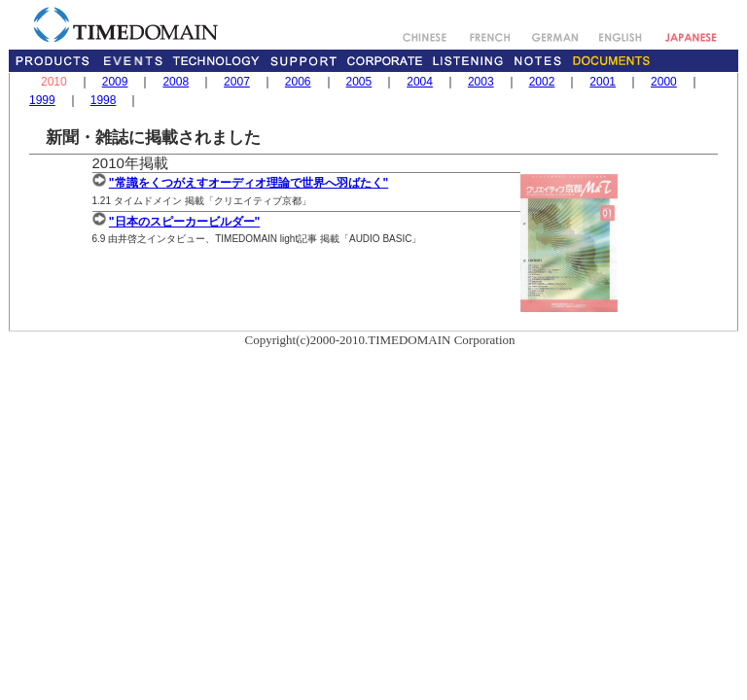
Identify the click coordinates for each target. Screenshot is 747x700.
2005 (359, 82)
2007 (237, 82)
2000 (664, 82)
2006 (298, 82)
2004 (420, 82)
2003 (481, 82)
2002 (542, 82)
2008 (176, 82)
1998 (104, 100)
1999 (42, 100)
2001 (603, 82)
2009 (115, 82)
